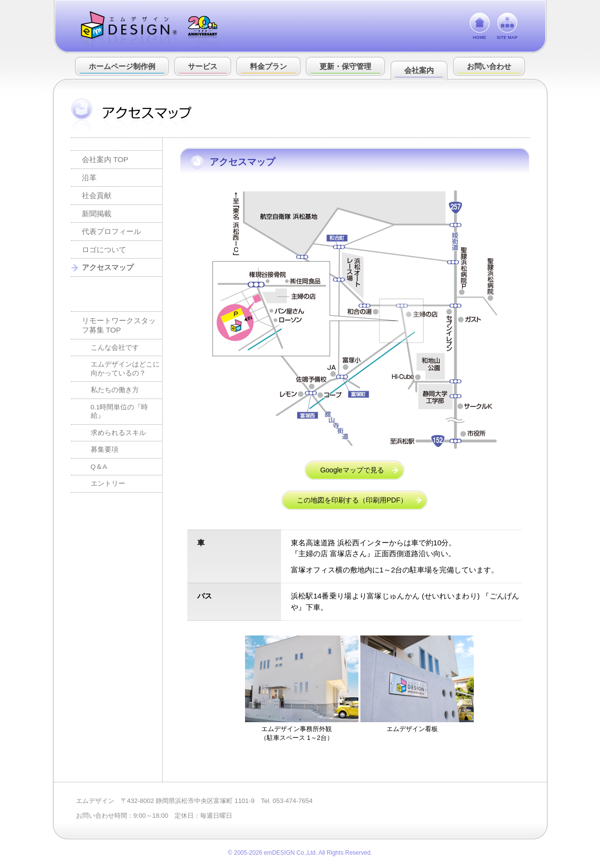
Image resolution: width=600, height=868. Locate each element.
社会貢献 (97, 195)
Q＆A (99, 467)
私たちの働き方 (115, 390)
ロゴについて (104, 250)
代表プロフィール (111, 231)
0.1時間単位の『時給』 (120, 412)
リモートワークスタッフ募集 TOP (119, 325)
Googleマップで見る (352, 470)
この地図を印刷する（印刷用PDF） (352, 500)
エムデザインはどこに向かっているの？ (125, 369)
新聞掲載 (97, 214)
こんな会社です (115, 348)
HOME (479, 37)
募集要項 (105, 450)
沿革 (89, 178)
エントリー (108, 484)
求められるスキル (118, 433)
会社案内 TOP (105, 159)
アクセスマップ (108, 267)
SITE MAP (507, 37)
